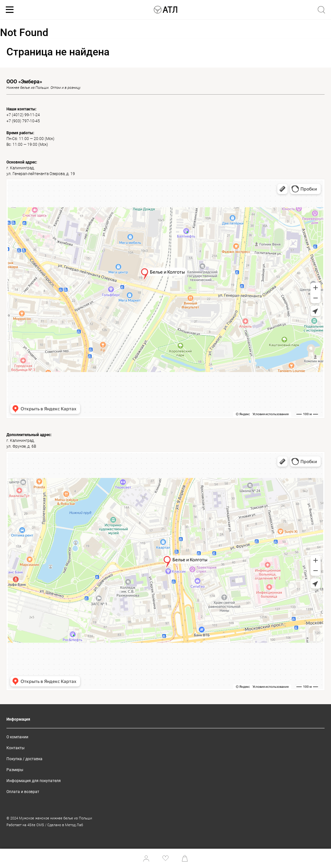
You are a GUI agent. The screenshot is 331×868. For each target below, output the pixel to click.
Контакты (15, 748)
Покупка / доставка (24, 759)
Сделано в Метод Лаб (65, 825)
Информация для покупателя (34, 781)
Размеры (15, 770)
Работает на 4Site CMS (25, 825)
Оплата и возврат (23, 792)
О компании (17, 737)
